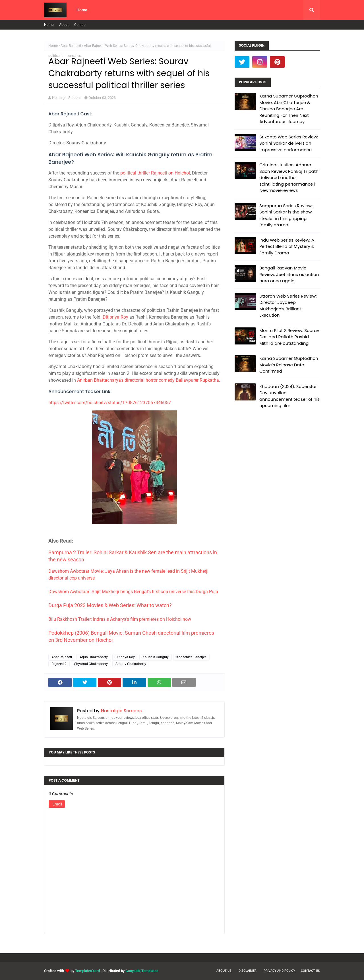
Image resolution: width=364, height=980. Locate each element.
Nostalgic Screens (67, 98)
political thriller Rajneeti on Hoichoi (155, 173)
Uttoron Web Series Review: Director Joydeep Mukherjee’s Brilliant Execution (288, 306)
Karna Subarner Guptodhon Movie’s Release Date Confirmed (289, 365)
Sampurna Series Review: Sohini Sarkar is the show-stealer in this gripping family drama (287, 215)
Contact (80, 25)
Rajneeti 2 (59, 664)
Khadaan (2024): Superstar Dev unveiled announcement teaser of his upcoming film (289, 396)
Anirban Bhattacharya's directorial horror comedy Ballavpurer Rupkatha (148, 380)
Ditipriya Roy (115, 317)
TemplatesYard (87, 971)
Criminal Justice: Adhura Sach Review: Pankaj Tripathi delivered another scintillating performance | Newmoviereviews (289, 177)
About (64, 25)
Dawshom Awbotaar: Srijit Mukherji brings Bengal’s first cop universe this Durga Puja (133, 592)
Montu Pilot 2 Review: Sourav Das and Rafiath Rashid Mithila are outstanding (289, 337)
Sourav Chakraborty (131, 664)
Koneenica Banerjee (191, 657)
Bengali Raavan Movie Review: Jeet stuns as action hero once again (289, 274)
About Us (224, 971)
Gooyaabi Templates (142, 971)
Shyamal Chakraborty (91, 664)
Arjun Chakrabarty (94, 657)
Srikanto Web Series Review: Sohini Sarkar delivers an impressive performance (289, 143)
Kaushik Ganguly (156, 657)
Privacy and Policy (279, 971)
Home (49, 25)
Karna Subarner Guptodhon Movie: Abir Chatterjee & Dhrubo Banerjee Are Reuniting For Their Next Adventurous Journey (289, 109)
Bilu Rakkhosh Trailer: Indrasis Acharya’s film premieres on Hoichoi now (120, 619)
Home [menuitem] (82, 10)
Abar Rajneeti (71, 46)
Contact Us (310, 971)
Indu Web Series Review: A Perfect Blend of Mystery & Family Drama (287, 246)
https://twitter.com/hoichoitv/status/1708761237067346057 (110, 403)
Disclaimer (248, 971)
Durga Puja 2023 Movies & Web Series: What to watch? (110, 605)
